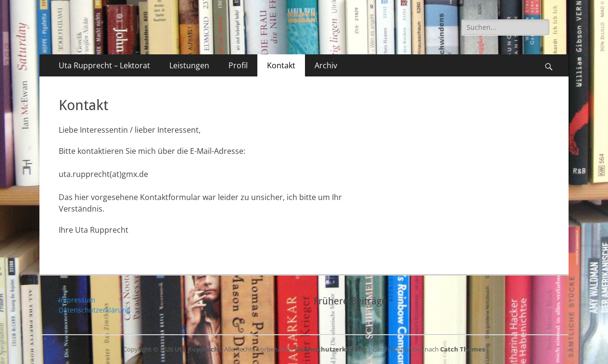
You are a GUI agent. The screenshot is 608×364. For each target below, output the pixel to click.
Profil (238, 65)
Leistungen (189, 65)
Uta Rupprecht (198, 349)
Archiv (326, 65)
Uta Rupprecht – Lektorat (104, 65)
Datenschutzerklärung (95, 310)
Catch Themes (462, 349)
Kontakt (281, 65)
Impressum (77, 300)
